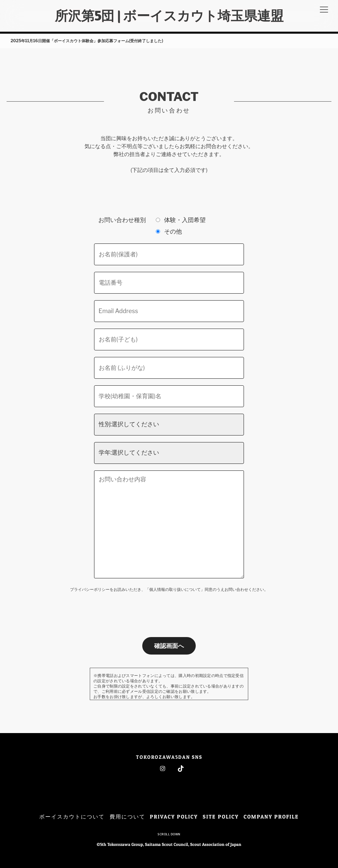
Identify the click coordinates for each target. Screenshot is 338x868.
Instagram (163, 769)
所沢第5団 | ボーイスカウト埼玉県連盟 (169, 16)
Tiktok (181, 769)
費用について (127, 817)
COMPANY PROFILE (271, 817)
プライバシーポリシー (90, 589)
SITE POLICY (221, 817)
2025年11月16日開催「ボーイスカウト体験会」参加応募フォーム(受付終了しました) (87, 41)
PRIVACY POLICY (174, 817)
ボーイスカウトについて (72, 817)
